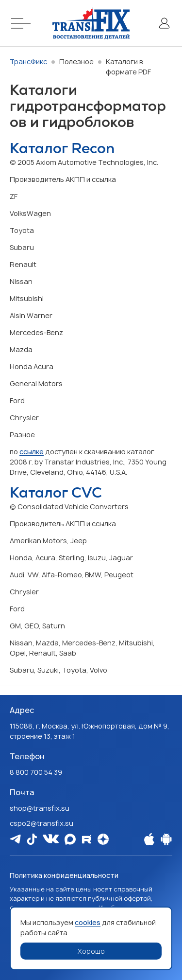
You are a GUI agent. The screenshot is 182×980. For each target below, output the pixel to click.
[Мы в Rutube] (87, 839)
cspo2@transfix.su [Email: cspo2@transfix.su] (41, 823)
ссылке (32, 452)
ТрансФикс (28, 62)
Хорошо (91, 951)
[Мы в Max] (70, 839)
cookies (88, 922)
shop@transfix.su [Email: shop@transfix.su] (40, 808)
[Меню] (22, 23)
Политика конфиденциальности (64, 875)
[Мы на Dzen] (103, 839)
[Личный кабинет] (164, 23)
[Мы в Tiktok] (32, 839)
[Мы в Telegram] (15, 839)
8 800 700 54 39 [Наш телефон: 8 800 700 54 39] (36, 772)
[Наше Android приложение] (166, 839)
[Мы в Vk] (51, 839)
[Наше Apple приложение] (149, 839)
